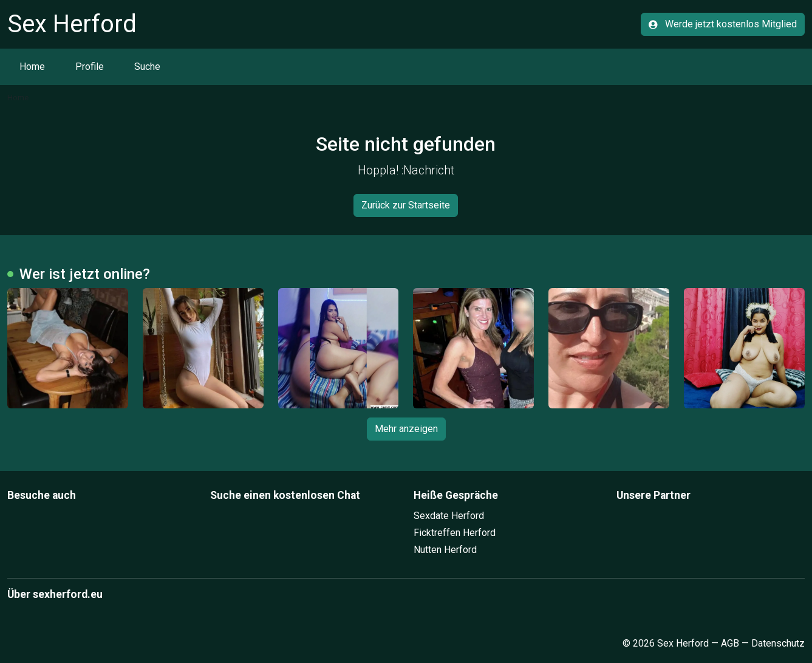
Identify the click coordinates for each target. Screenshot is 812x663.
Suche (147, 67)
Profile (90, 67)
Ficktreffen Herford (455, 533)
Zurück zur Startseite (406, 205)
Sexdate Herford (449, 516)
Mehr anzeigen (406, 429)
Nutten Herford (445, 550)
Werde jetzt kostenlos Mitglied (723, 24)
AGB (730, 643)
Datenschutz (778, 643)
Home (32, 67)
